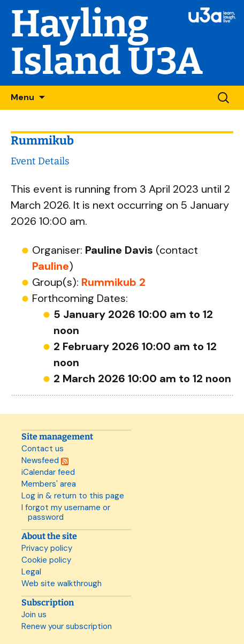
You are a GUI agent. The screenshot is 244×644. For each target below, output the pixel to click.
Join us (34, 615)
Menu (22, 97)
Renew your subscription (67, 626)
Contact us (43, 449)
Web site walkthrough (62, 584)
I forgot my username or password (66, 512)
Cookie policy (46, 560)
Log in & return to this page (73, 496)
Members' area (49, 484)
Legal (31, 572)
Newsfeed (45, 460)
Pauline (51, 266)
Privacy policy (47, 548)
